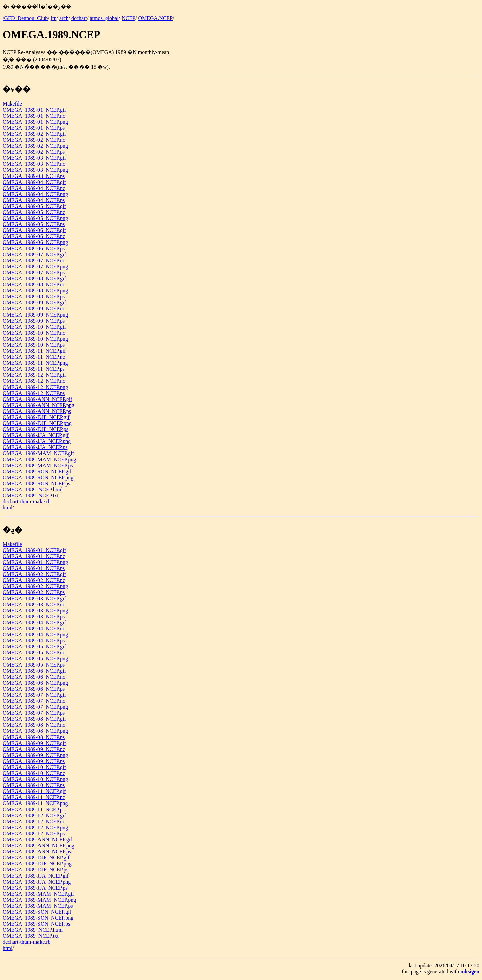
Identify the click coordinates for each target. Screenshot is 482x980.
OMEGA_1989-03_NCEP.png (35, 170)
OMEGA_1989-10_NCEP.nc (34, 333)
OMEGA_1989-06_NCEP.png (35, 242)
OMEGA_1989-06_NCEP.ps (34, 248)
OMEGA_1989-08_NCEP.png (35, 291)
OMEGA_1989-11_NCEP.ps (34, 369)
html (8, 508)
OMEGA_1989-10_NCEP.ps (34, 345)
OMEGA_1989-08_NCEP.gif (34, 278)
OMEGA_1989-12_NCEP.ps (34, 393)
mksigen (470, 971)
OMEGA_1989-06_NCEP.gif (34, 230)
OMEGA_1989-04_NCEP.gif (34, 182)
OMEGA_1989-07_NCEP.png (35, 266)
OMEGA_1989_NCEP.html (33, 489)
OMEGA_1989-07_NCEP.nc (34, 260)
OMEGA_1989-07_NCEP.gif (34, 254)
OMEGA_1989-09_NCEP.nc (34, 309)
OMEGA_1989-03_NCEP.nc (34, 164)
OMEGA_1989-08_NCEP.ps (34, 297)
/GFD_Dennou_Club (25, 18)
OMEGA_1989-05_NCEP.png (35, 218)
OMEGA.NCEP (155, 18)
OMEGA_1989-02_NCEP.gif (34, 134)
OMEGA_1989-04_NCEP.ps (34, 200)
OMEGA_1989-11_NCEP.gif (34, 351)
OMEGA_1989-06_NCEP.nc (34, 236)
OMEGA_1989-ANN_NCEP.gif (37, 399)
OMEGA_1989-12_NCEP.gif (34, 375)
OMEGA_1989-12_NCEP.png (35, 387)
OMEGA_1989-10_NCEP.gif (34, 327)
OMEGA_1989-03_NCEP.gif (34, 158)
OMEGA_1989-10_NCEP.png (35, 339)
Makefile (12, 104)
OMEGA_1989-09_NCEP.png (35, 315)
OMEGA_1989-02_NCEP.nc (34, 140)
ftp (54, 18)
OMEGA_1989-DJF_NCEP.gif (36, 417)
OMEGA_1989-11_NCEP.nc (34, 357)
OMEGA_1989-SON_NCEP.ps (36, 483)
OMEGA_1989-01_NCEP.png (35, 122)
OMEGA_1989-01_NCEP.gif (34, 110)
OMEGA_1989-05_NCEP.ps (34, 224)
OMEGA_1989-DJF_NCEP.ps (35, 429)
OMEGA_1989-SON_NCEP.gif (37, 471)
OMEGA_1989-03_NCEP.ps (34, 176)
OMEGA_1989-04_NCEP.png (35, 194)
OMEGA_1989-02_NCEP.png (35, 146)
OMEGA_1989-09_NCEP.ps (34, 321)
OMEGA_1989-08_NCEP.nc (34, 285)
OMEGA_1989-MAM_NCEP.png (39, 459)
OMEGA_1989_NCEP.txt (31, 496)
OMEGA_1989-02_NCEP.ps (34, 152)
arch (64, 18)
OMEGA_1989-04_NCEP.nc (34, 188)
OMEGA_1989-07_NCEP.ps (34, 272)
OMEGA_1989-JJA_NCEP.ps (35, 447)
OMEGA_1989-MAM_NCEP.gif (38, 453)
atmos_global (104, 18)
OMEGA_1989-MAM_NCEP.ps (38, 465)
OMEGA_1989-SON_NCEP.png (38, 477)
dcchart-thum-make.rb (27, 502)
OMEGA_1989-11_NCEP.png (35, 363)
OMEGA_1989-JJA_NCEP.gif (36, 435)
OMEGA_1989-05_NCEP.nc (34, 212)
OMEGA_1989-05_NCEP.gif (34, 206)
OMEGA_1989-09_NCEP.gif (34, 303)
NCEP (128, 18)
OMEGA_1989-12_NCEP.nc (34, 381)
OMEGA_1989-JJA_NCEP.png (37, 441)
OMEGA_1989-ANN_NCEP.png (38, 405)
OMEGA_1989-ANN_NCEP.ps (37, 411)
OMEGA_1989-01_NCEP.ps (34, 128)
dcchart (79, 18)
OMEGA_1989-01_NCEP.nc (34, 116)
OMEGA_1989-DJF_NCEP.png (37, 423)
